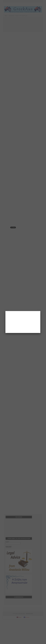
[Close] (40, 311)
